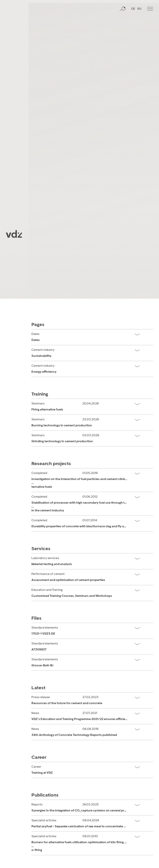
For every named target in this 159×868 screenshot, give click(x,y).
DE (133, 24)
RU (139, 24)
